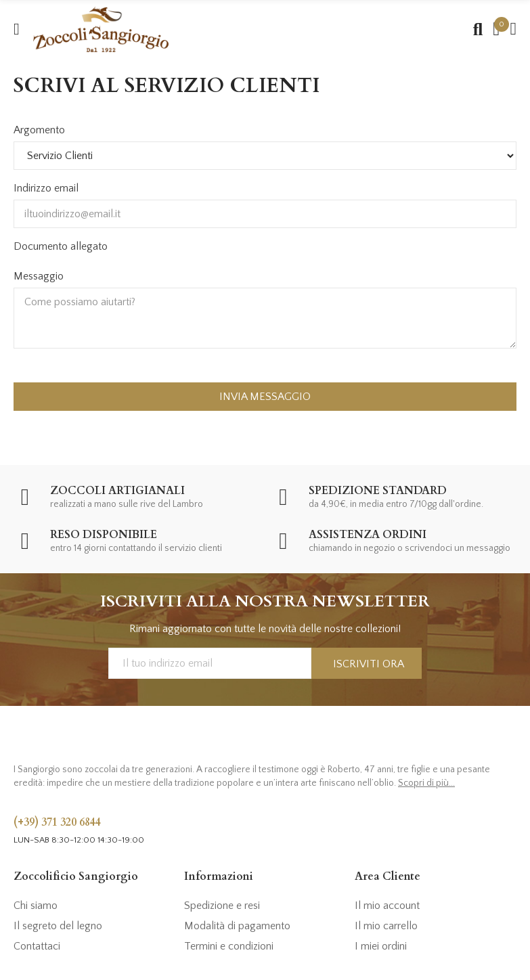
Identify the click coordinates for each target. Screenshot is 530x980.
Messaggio (39, 276)
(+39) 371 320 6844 (57, 822)
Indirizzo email (46, 188)
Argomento (39, 130)
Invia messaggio (265, 397)
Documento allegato (61, 246)
